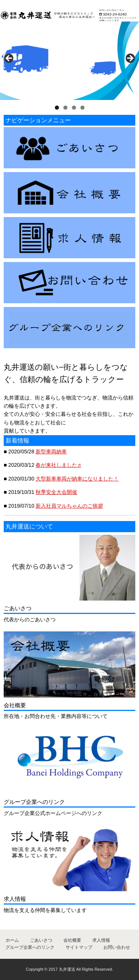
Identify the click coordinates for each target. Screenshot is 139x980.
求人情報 (101, 940)
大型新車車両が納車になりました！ (77, 479)
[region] (69, 61)
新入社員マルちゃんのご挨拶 (69, 506)
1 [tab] (57, 108)
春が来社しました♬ (58, 465)
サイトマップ (79, 947)
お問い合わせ (117, 947)
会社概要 (72, 940)
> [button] (130, 59)
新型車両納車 (51, 452)
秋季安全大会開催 (56, 492)
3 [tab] (74, 108)
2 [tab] (65, 108)
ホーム (12, 940)
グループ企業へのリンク (30, 947)
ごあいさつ (41, 940)
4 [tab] (82, 108)
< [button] (9, 59)
